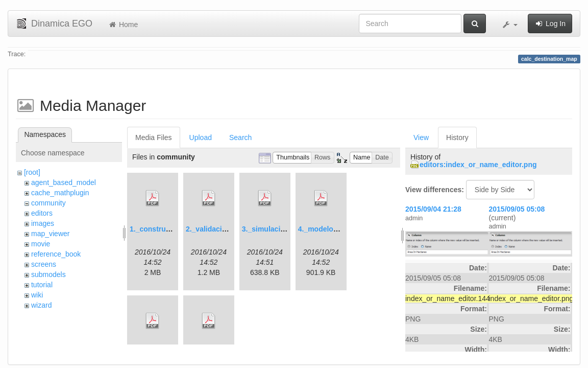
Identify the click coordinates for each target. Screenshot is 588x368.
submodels (48, 274)
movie (41, 244)
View (421, 137)
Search (240, 137)
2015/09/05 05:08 (517, 209)
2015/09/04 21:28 (433, 209)
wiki (37, 295)
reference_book (56, 254)
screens (44, 264)
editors (42, 213)
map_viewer (50, 234)
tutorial (42, 285)
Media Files (154, 137)
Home (123, 25)
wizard (41, 305)
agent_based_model (64, 182)
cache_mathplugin (60, 193)
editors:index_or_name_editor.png (478, 165)
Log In (550, 24)
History (457, 137)
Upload (201, 137)
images (43, 223)
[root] (32, 172)
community (48, 203)
